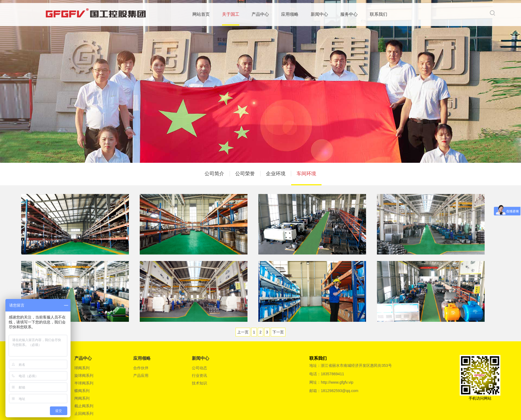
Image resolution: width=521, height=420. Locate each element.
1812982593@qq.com (339, 391)
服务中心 (350, 14)
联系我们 (380, 14)
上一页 (243, 332)
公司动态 (199, 368)
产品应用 (141, 376)
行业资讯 (199, 376)
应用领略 (291, 14)
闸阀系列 (82, 398)
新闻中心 (320, 14)
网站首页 (202, 14)
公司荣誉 (245, 174)
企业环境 (276, 174)
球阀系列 (82, 368)
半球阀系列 (84, 383)
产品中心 (261, 14)
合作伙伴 (141, 368)
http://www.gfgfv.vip (337, 382)
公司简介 (214, 174)
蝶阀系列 (82, 391)
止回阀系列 (84, 413)
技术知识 (199, 383)
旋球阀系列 (84, 376)
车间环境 (306, 174)
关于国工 (232, 14)
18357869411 (332, 374)
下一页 (278, 332)
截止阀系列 (84, 406)
